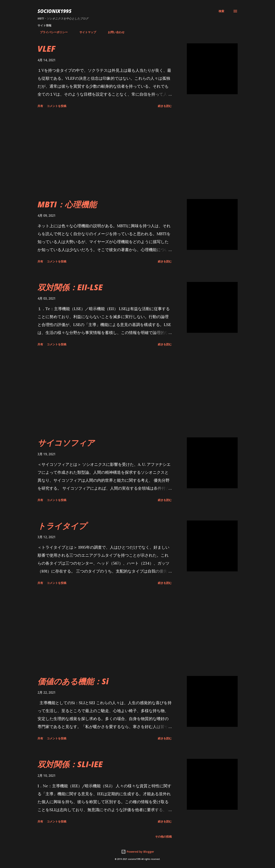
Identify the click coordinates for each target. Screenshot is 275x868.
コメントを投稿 (57, 106)
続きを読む (165, 106)
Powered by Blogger (138, 852)
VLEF (47, 49)
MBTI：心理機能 (67, 204)
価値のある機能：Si (73, 681)
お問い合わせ (114, 32)
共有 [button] (40, 106)
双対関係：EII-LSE (70, 287)
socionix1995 (55, 11)
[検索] (221, 11)
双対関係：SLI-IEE (70, 764)
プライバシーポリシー (51, 32)
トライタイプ (62, 526)
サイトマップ (85, 32)
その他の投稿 (163, 836)
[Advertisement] (105, 154)
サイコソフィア (66, 443)
